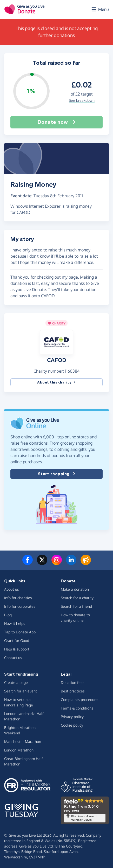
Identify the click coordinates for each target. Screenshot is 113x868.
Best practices (73, 691)
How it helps (15, 623)
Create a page (16, 682)
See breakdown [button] (82, 100)
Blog (8, 615)
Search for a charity (77, 598)
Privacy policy (72, 717)
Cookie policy (72, 725)
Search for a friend (76, 606)
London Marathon (19, 750)
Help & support (17, 649)
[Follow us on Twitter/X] (42, 563)
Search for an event (21, 691)
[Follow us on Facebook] (28, 563)
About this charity (56, 382)
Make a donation (75, 589)
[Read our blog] (86, 563)
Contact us (13, 658)
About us (12, 589)
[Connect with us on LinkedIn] (71, 563)
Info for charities (18, 598)
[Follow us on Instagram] (57, 563)
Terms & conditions (77, 708)
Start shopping (57, 474)
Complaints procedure (79, 700)
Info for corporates (20, 606)
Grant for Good (17, 641)
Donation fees (73, 682)
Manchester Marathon (23, 742)
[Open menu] (100, 9)
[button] (56, 342)
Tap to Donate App (20, 632)
